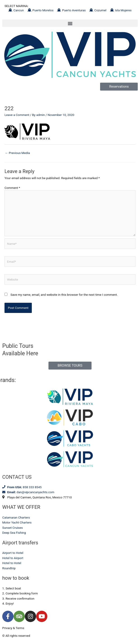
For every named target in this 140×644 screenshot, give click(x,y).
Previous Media (17, 153)
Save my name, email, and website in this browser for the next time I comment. (64, 295)
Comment (12, 188)
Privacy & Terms (13, 628)
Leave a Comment (17, 115)
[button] (70, 23)
